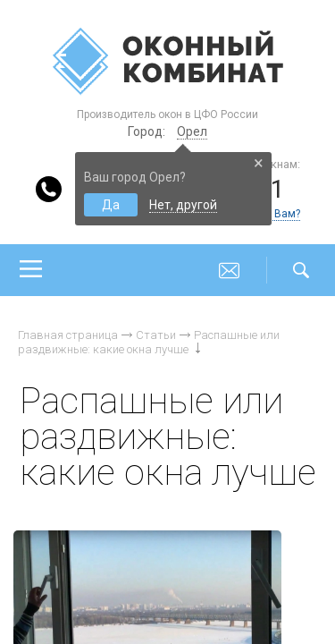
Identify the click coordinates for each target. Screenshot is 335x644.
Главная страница (68, 335)
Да (111, 205)
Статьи (156, 335)
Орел (192, 131)
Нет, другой (183, 205)
